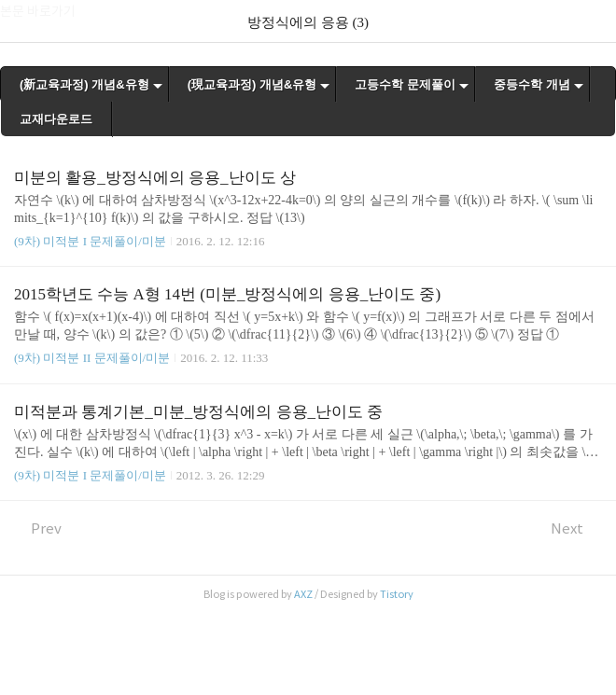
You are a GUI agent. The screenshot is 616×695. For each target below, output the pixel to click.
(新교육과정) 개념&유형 (84, 84)
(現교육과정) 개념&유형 (252, 84)
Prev (38, 528)
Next (576, 528)
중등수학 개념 (532, 84)
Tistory (397, 594)
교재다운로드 (56, 119)
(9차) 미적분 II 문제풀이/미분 (92, 358)
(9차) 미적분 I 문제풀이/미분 (90, 241)
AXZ (303, 594)
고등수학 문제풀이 (405, 84)
